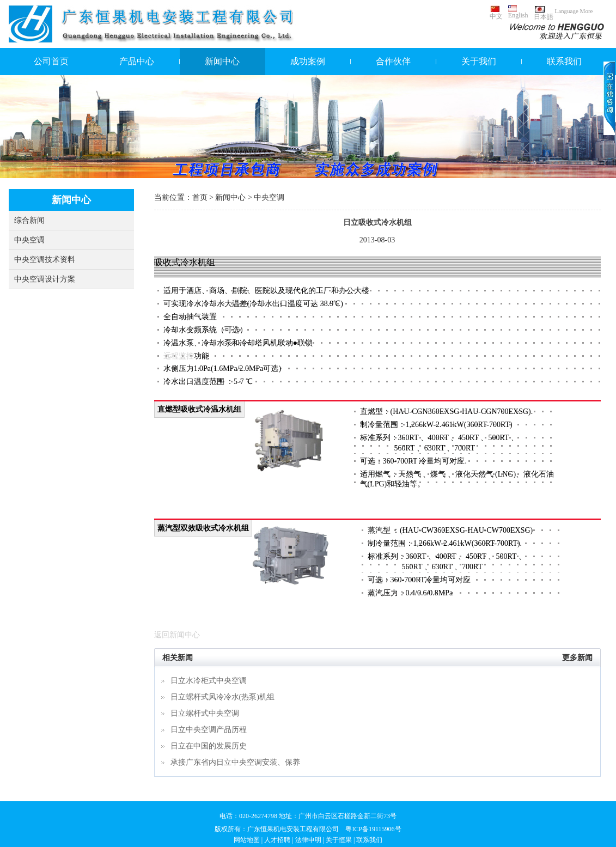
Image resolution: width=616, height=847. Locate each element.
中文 (496, 13)
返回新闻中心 (177, 635)
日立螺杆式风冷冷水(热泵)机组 (222, 697)
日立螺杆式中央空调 (205, 713)
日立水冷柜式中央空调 (209, 681)
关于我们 (479, 61)
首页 (200, 197)
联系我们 (564, 61)
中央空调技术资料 (45, 260)
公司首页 (51, 61)
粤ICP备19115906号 (373, 829)
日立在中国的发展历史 (209, 746)
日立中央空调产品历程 (209, 730)
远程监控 (179, 356)
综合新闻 (29, 220)
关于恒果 (339, 840)
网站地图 (247, 840)
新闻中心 (222, 61)
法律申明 (308, 840)
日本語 (544, 13)
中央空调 (29, 240)
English (518, 12)
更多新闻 (577, 658)
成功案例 (308, 61)
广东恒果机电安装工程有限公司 (293, 829)
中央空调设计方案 (45, 279)
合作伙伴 (393, 61)
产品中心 (137, 61)
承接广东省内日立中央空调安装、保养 (235, 762)
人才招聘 (277, 840)
